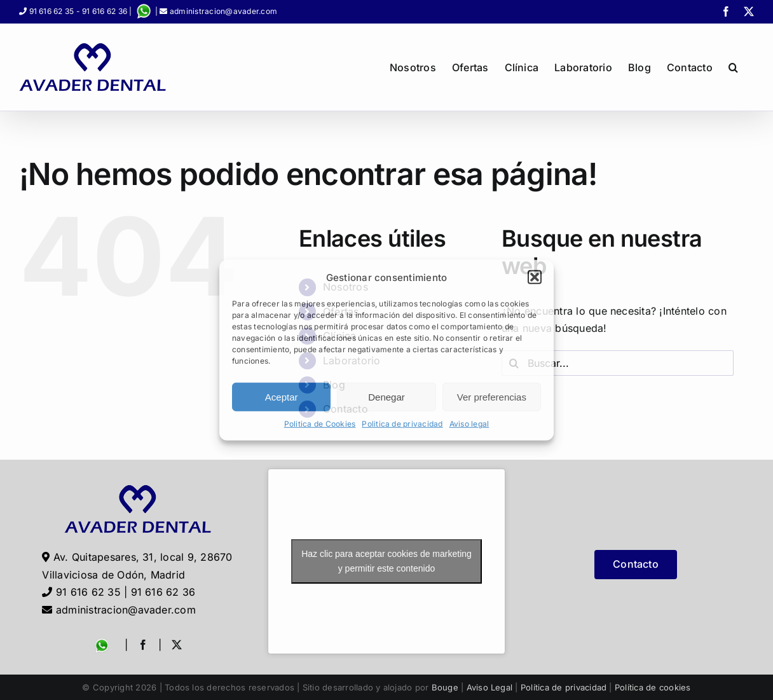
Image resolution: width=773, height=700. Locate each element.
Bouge (445, 687)
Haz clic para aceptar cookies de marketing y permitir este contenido (386, 561)
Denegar (386, 397)
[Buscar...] (618, 363)
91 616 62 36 (105, 11)
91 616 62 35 (52, 11)
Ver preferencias (492, 397)
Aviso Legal (490, 687)
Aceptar (282, 397)
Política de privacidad (564, 687)
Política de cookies (653, 687)
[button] (535, 277)
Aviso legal (469, 424)
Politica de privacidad (402, 424)
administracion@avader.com (223, 11)
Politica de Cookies (320, 424)
